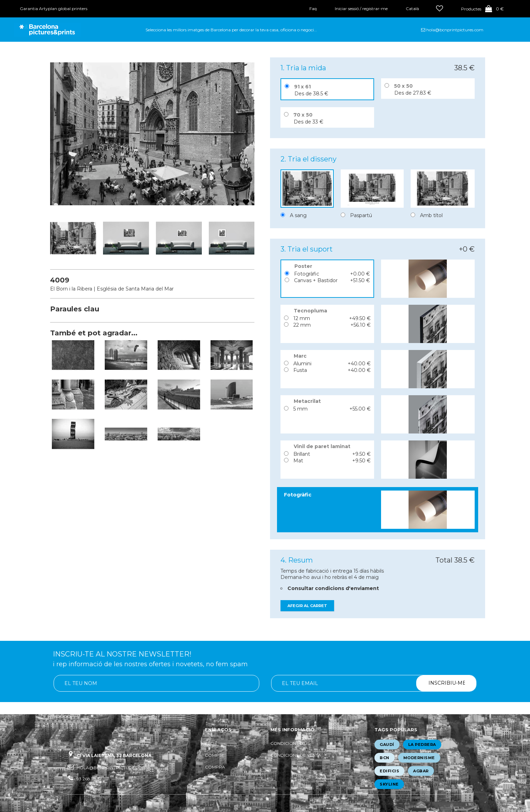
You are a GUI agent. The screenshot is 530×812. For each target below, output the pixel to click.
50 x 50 (403, 86)
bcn (385, 758)
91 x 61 (302, 87)
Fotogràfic (307, 274)
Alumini (302, 364)
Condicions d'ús (290, 743)
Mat (298, 461)
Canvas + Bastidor (316, 280)
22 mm (302, 325)
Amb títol (431, 215)
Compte (215, 755)
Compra (215, 767)
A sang (298, 215)
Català (412, 9)
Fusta (300, 370)
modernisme (419, 758)
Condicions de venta (296, 755)
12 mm (302, 318)
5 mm (300, 409)
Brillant (302, 454)
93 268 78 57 (89, 779)
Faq (313, 9)
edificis (389, 771)
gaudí (387, 745)
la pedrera (422, 745)
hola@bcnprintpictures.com (455, 30)
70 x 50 (303, 115)
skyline (389, 784)
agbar (421, 771)
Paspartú (361, 215)
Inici (210, 743)
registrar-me (375, 9)
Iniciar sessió (347, 9)
